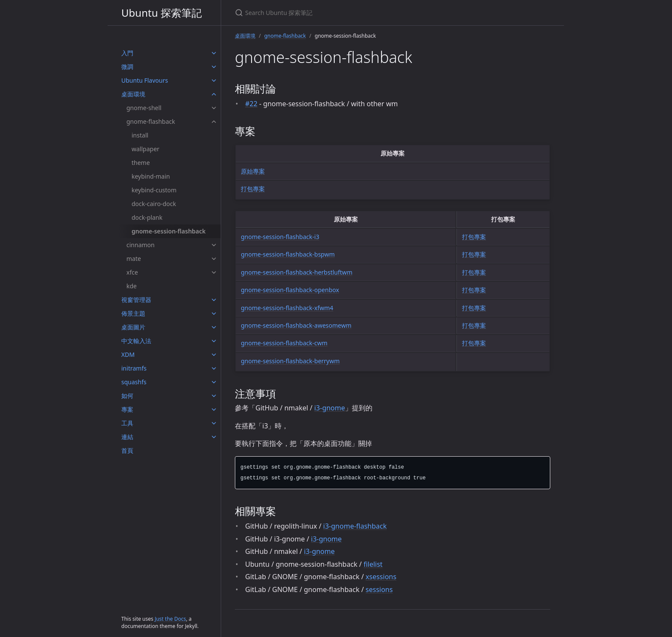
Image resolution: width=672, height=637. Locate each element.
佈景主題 (133, 313)
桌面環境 (133, 94)
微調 (127, 67)
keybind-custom (154, 190)
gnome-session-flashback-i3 (280, 237)
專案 (127, 409)
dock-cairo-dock (154, 204)
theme (141, 163)
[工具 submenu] (214, 423)
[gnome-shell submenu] (214, 108)
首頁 (127, 450)
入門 (127, 53)
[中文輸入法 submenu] (214, 341)
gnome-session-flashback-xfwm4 (287, 308)
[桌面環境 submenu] (214, 94)
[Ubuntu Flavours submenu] (214, 81)
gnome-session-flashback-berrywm (290, 361)
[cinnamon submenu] (214, 245)
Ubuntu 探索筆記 (162, 13)
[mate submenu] (214, 259)
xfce (132, 272)
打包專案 (253, 189)
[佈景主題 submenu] (214, 314)
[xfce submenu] (214, 272)
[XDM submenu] (214, 355)
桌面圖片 (133, 327)
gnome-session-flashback (169, 231)
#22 (251, 104)
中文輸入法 (136, 341)
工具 (127, 423)
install (140, 135)
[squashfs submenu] (214, 382)
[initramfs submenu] (214, 368)
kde (132, 286)
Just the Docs (170, 619)
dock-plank (147, 217)
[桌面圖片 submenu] (214, 327)
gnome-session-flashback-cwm (284, 343)
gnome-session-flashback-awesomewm (296, 325)
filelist (373, 564)
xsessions (381, 577)
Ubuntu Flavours (145, 80)
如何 (127, 396)
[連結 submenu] (214, 437)
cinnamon (141, 245)
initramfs (134, 368)
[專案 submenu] (214, 410)
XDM (128, 354)
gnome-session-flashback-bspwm (288, 254)
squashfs (134, 382)
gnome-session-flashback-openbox (290, 290)
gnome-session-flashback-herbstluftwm (297, 272)
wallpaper (145, 149)
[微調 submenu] (214, 67)
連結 (127, 437)
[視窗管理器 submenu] (214, 300)
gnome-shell (144, 108)
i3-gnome (330, 408)
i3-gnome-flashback (355, 526)
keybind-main (151, 176)
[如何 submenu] (214, 396)
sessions (379, 589)
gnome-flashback (151, 121)
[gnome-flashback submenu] (214, 122)
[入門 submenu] (214, 53)
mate (134, 259)
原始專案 (253, 171)
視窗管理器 (136, 300)
